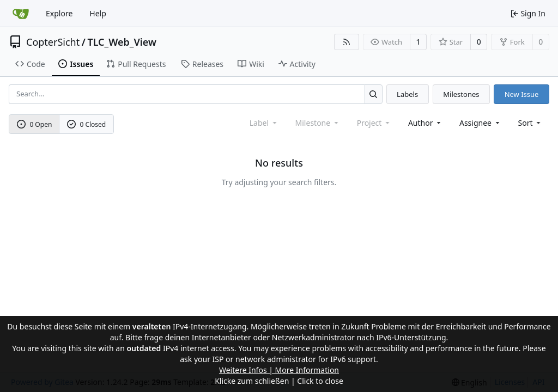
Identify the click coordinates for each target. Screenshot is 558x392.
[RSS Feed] (347, 42)
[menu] (530, 123)
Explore (59, 13)
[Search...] (374, 94)
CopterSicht (53, 42)
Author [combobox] (425, 123)
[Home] (21, 14)
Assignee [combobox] (480, 123)
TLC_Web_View (122, 42)
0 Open (35, 124)
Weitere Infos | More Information (279, 370)
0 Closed (87, 124)
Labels (407, 94)
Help (98, 13)
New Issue (522, 94)
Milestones (461, 94)
